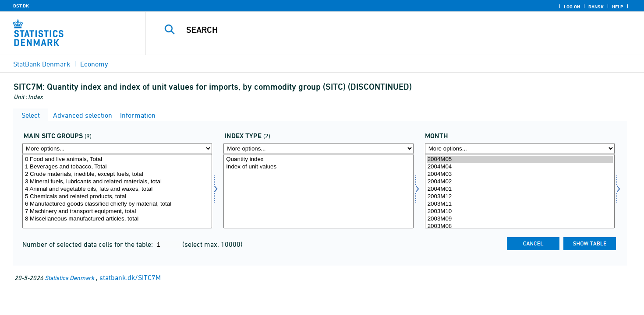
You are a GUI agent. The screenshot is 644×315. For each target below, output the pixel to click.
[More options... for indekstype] (318, 149)
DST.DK (21, 6)
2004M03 (520, 174)
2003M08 (520, 226)
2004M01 (520, 189)
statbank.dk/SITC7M (130, 277)
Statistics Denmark (69, 278)
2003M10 (520, 212)
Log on (572, 7)
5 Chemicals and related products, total (117, 197)
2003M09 (520, 219)
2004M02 (520, 182)
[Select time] (520, 191)
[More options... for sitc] (117, 149)
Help (618, 7)
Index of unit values (318, 167)
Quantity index (318, 159)
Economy (94, 64)
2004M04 (520, 167)
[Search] (379, 30)
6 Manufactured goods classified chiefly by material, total (117, 204)
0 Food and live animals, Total (117, 159)
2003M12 (520, 197)
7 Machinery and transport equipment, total (117, 212)
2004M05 (520, 159)
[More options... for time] (520, 149)
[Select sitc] (117, 191)
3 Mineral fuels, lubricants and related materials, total (117, 182)
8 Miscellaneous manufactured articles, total (117, 219)
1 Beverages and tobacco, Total (117, 167)
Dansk (596, 7)
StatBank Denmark (42, 64)
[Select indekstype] (318, 191)
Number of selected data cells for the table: (88, 244)
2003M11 (520, 204)
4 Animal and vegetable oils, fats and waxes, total (117, 189)
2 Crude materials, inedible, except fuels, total (117, 174)
